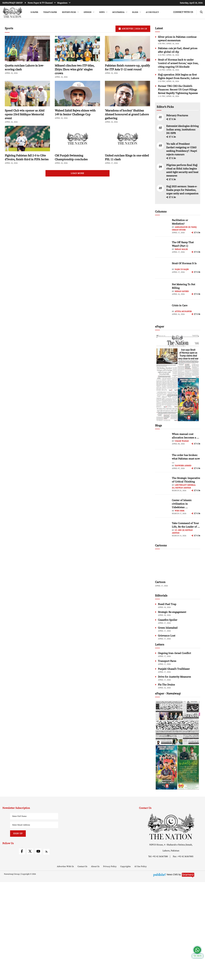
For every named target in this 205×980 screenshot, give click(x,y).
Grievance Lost (167, 734)
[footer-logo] (171, 924)
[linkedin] (175, 174)
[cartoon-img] (178, 663)
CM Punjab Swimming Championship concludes (71, 172)
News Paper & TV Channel (40, 3)
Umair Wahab (182, 496)
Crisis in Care (180, 360)
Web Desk (180, 565)
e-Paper (34, 12)
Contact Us (83, 964)
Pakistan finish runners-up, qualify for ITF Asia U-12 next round (127, 82)
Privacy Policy (110, 964)
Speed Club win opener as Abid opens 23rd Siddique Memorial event (25, 129)
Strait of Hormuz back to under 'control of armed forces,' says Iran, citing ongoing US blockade (178, 78)
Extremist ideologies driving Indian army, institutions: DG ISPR (182, 184)
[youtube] (38, 949)
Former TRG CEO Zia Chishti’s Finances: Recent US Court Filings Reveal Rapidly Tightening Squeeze (178, 104)
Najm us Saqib (182, 324)
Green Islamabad (168, 726)
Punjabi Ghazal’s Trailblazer (174, 767)
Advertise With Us (66, 964)
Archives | (133, 43)
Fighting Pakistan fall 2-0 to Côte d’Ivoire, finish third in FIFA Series (27, 172)
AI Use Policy (152, 12)
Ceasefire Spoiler (168, 718)
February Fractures (177, 170)
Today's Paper (50, 12)
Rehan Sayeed (182, 346)
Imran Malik (181, 304)
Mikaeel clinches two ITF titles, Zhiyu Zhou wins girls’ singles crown (75, 84)
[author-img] (162, 280)
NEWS (102, 12)
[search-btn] (201, 12)
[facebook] (170, 174)
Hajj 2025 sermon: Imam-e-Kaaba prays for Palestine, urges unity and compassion (182, 245)
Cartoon (160, 680)
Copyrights (126, 964)
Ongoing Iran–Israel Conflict (174, 751)
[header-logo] (12, 12)
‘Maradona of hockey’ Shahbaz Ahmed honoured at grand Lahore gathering (127, 129)
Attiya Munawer (183, 366)
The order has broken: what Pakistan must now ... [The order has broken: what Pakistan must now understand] (186, 513)
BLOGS (135, 12)
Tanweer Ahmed (183, 520)
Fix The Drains (166, 783)
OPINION (88, 12)
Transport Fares (167, 759)
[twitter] (172, 174)
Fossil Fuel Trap (167, 702)
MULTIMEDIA (119, 12)
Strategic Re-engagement (172, 710)
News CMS (173, 972)
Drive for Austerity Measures (174, 775)
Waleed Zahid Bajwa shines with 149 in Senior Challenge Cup (75, 127)
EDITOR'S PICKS (69, 12)
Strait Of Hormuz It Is (184, 318)
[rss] (46, 950)
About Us (95, 964)
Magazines (63, 3)
